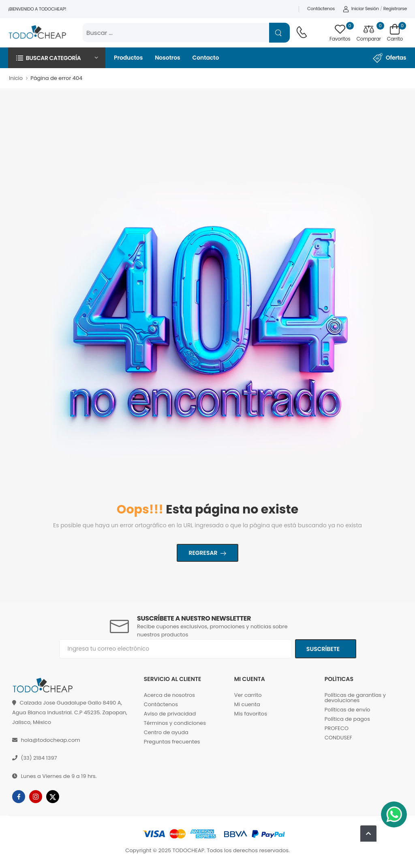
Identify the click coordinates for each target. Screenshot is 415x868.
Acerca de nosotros (169, 695)
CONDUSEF (338, 738)
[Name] (279, 33)
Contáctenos (321, 9)
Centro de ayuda (166, 732)
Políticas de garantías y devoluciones (355, 698)
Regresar (203, 553)
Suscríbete (324, 649)
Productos (128, 58)
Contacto (206, 58)
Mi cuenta (247, 704)
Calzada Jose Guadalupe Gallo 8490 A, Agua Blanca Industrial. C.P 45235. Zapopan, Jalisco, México (70, 712)
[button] (57, 58)
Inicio (16, 78)
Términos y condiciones (175, 723)
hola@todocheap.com (50, 740)
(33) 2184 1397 (39, 758)
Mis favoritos (251, 714)
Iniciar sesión (361, 9)
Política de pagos (347, 719)
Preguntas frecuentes (172, 742)
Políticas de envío (348, 710)
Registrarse (395, 9)
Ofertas (389, 58)
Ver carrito (248, 695)
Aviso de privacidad (170, 714)
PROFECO (337, 728)
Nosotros (167, 58)
